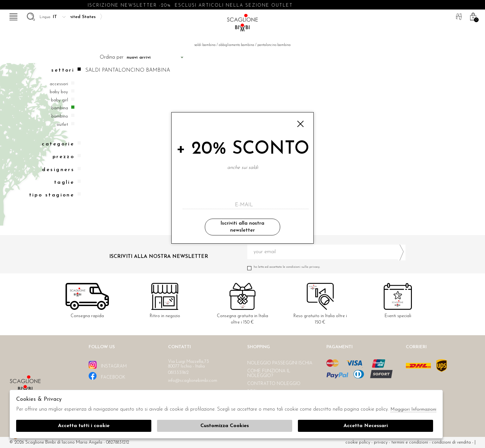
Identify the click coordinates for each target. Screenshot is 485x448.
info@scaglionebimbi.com (193, 381)
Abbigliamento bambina (236, 45)
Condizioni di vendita (451, 442)
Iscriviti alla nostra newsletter (242, 227)
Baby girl (60, 100)
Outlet (62, 125)
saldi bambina (205, 45)
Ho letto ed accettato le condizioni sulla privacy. (326, 267)
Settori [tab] (66, 70)
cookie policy (358, 442)
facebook (107, 376)
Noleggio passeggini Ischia (280, 363)
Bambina (60, 108)
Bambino (60, 116)
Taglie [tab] (68, 182)
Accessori (59, 84)
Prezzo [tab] (67, 157)
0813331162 (178, 373)
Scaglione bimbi (242, 25)
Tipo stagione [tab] (55, 195)
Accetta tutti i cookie (84, 426)
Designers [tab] (61, 170)
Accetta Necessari (366, 426)
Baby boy (59, 92)
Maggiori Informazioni (413, 410)
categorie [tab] (61, 144)
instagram (108, 365)
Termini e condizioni (410, 442)
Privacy (381, 442)
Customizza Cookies (225, 426)
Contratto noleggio (274, 384)
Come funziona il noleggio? (269, 374)
